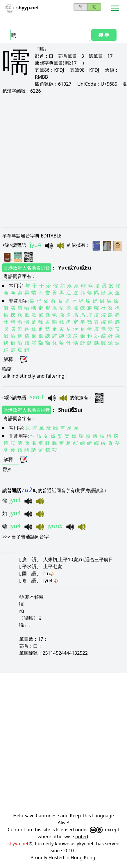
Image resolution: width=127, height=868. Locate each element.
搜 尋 (104, 35)
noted (82, 837)
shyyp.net (18, 844)
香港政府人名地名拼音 (27, 268)
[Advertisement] (63, 160)
